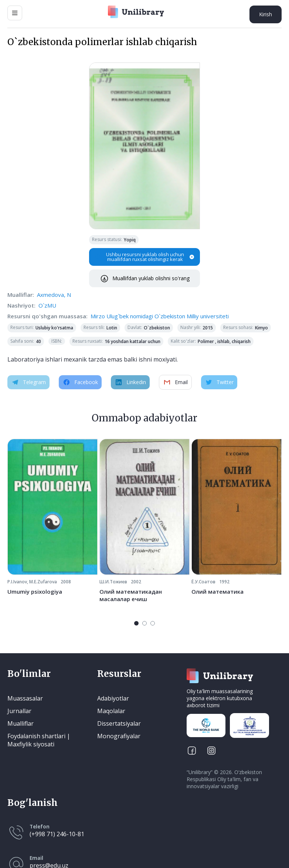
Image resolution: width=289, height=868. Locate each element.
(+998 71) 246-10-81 (57, 834)
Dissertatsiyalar (119, 723)
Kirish (266, 14)
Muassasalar (25, 698)
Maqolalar (111, 711)
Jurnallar (19, 711)
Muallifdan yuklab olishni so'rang (145, 278)
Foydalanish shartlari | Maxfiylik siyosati (39, 740)
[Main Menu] (15, 13)
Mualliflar (21, 723)
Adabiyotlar (113, 698)
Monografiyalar (119, 736)
